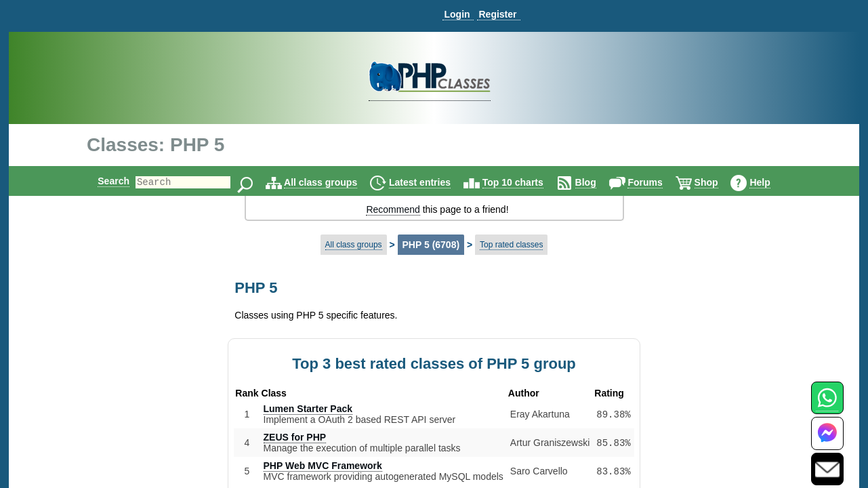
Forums (656, 182)
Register (497, 14)
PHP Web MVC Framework (323, 466)
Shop (718, 182)
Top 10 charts (524, 182)
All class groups (332, 182)
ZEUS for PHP (295, 437)
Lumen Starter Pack (308, 409)
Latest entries (431, 182)
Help (771, 182)
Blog (597, 182)
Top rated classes (511, 245)
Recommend (393, 209)
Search (102, 181)
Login (457, 14)
